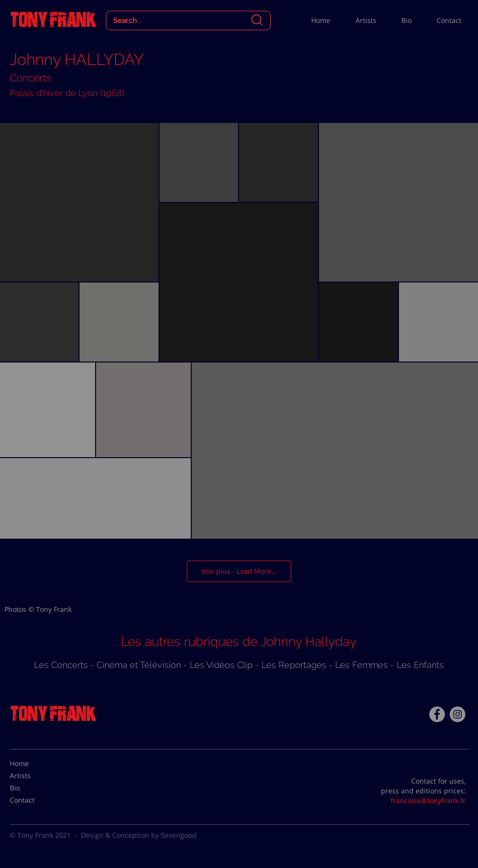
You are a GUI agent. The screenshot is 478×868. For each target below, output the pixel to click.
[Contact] (34, 800)
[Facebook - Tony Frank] (437, 714)
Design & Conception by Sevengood (139, 835)
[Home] (34, 763)
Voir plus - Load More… (239, 571)
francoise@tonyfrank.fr (428, 800)
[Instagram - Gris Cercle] (458, 714)
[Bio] (34, 787)
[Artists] (34, 775)
